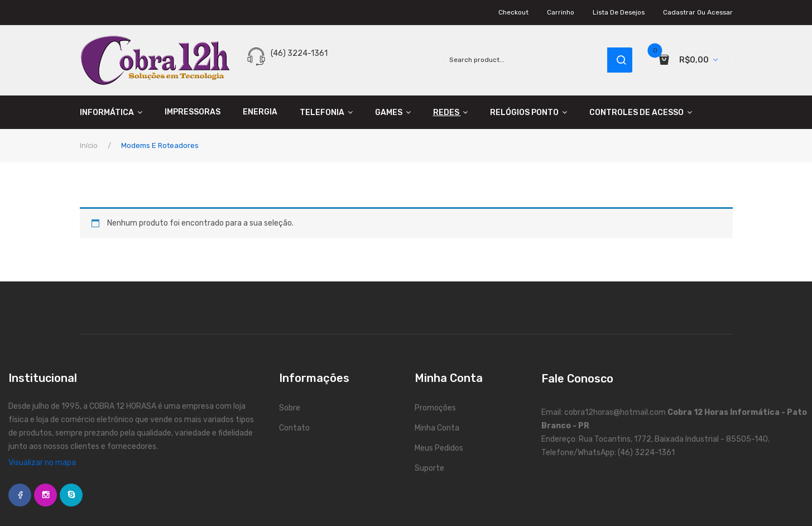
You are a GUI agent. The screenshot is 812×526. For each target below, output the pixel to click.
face (20, 495)
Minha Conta (437, 428)
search (620, 60)
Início (89, 145)
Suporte (429, 468)
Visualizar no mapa (42, 463)
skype (71, 495)
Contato (294, 428)
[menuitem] (117, 112)
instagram (45, 495)
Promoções (435, 408)
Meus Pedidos (439, 448)
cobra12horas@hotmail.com (615, 412)
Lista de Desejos (619, 12)
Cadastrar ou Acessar (698, 12)
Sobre (290, 408)
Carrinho (561, 12)
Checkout (513, 12)
